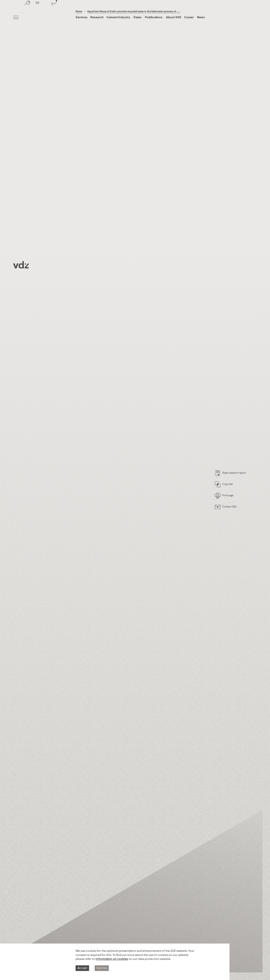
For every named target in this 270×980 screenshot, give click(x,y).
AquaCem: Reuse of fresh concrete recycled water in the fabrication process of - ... (134, 12)
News (201, 17)
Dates (138, 17)
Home (79, 12)
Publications (154, 17)
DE (37, 18)
